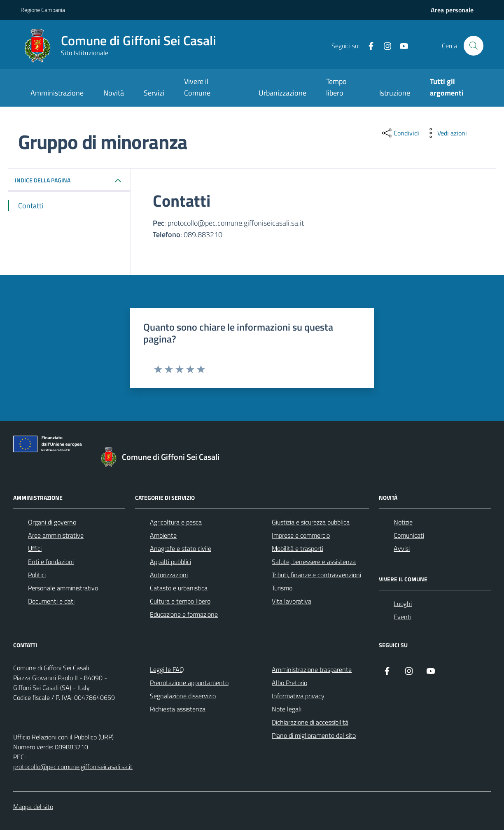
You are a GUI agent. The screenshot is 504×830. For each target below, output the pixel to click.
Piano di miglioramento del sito (314, 735)
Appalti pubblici (170, 562)
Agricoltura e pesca (176, 522)
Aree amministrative (56, 535)
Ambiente (163, 535)
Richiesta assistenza (178, 709)
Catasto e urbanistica (179, 588)
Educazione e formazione (184, 614)
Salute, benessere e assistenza (314, 562)
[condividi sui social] (400, 133)
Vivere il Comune (197, 87)
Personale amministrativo (63, 588)
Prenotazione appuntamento (189, 683)
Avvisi (402, 548)
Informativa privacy (298, 696)
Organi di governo (52, 522)
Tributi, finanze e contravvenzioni (316, 575)
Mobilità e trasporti (297, 548)
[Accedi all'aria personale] (452, 10)
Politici (37, 575)
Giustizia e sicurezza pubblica (311, 522)
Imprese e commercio (301, 535)
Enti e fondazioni (51, 562)
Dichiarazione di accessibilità (310, 722)
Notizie (403, 522)
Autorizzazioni (169, 575)
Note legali (287, 709)
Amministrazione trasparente (312, 669)
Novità (114, 93)
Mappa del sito (33, 807)
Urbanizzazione (282, 93)
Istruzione (395, 93)
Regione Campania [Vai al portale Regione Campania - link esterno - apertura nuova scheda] (43, 10)
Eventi (402, 617)
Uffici (35, 548)
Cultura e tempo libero (180, 601)
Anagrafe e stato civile (181, 548)
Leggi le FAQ (167, 669)
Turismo (282, 588)
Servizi (154, 93)
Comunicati (409, 535)
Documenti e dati (51, 601)
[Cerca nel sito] (474, 46)
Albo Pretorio (289, 683)
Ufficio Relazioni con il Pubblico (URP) (63, 737)
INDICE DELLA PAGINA (43, 180)
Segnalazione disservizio (183, 696)
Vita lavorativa (292, 601)
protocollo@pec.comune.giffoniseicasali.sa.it (73, 767)
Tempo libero (336, 87)
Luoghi (403, 604)
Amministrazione (57, 93)
